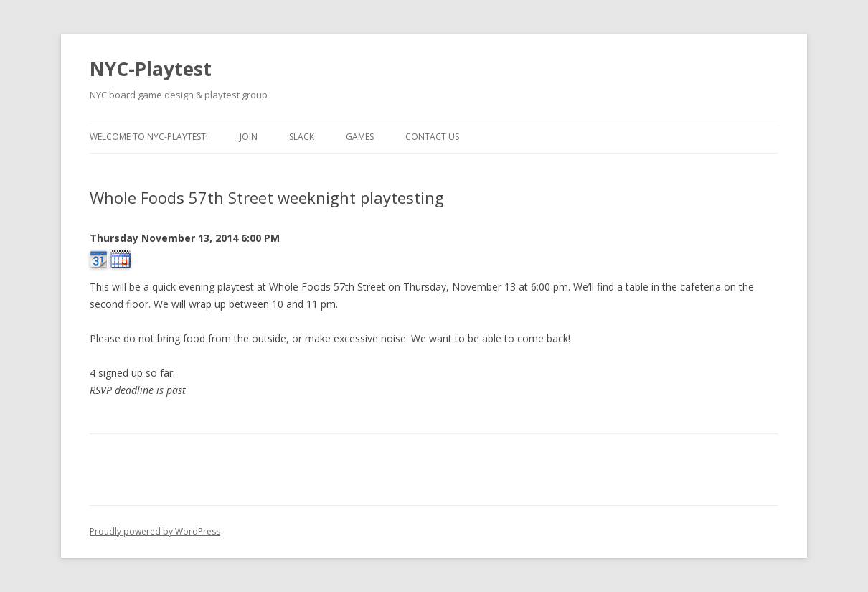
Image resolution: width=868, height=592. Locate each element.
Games (360, 137)
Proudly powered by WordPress (155, 531)
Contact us (432, 137)
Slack (302, 137)
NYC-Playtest (151, 69)
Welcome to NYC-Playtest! (149, 137)
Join (249, 137)
